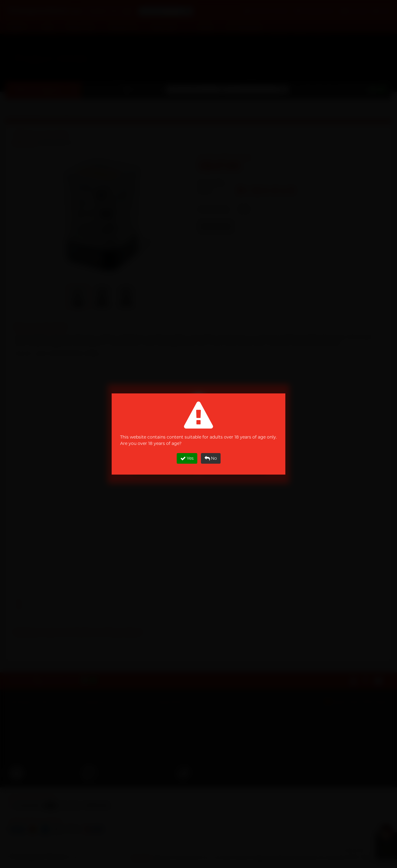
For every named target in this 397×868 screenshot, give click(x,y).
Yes (187, 458)
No (211, 458)
